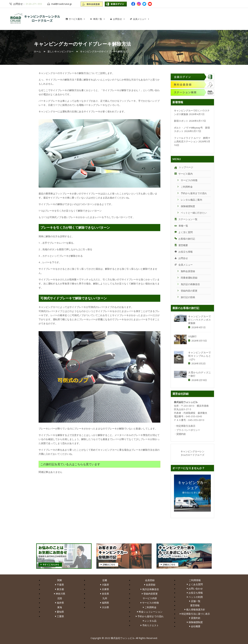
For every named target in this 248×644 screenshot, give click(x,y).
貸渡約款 (181, 434)
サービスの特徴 (187, 180)
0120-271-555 (34, 4)
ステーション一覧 (186, 219)
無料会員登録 (186, 271)
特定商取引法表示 (186, 426)
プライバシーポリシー (188, 430)
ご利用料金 (184, 187)
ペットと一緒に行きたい (192, 213)
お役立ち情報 (183, 252)
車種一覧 (181, 226)
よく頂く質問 (183, 232)
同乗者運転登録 (187, 278)
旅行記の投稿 (186, 297)
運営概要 (181, 245)
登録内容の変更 (187, 291)
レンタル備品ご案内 (189, 200)
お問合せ (119, 19)
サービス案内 (77, 19)
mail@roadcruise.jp (62, 4)
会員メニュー (141, 19)
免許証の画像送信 (188, 284)
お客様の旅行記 (184, 239)
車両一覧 (99, 19)
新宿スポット (181, 121)
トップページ (184, 167)
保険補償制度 (186, 206)
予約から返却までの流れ (192, 193)
